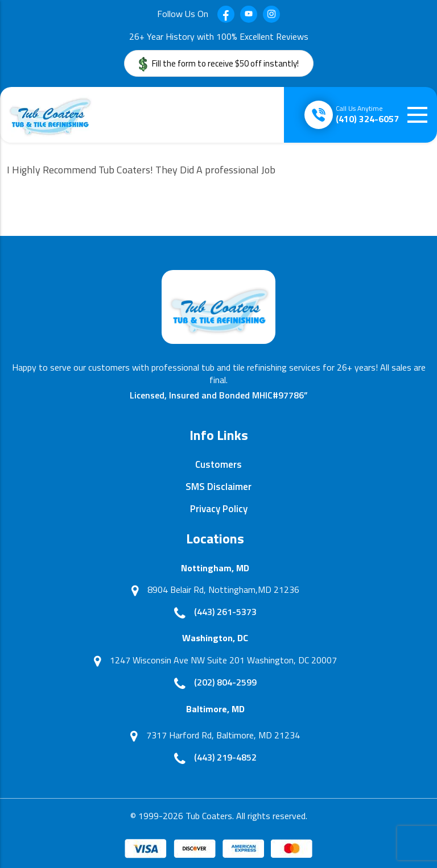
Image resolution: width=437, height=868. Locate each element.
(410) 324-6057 (367, 114)
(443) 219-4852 (225, 757)
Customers (218, 464)
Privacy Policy (219, 509)
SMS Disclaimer (218, 487)
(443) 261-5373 (225, 612)
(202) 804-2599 (225, 682)
